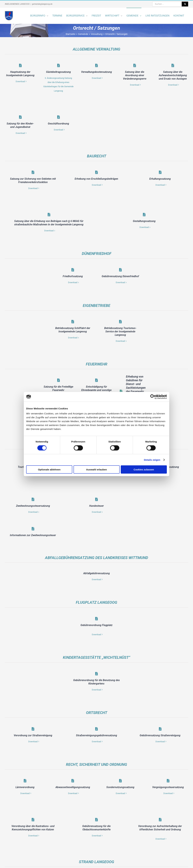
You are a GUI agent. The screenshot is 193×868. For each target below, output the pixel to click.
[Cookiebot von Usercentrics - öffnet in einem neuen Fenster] (153, 397)
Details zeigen (152, 460)
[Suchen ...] (167, 4)
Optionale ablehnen (49, 470)
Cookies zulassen (144, 470)
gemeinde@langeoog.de (42, 4)
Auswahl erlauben (96, 470)
